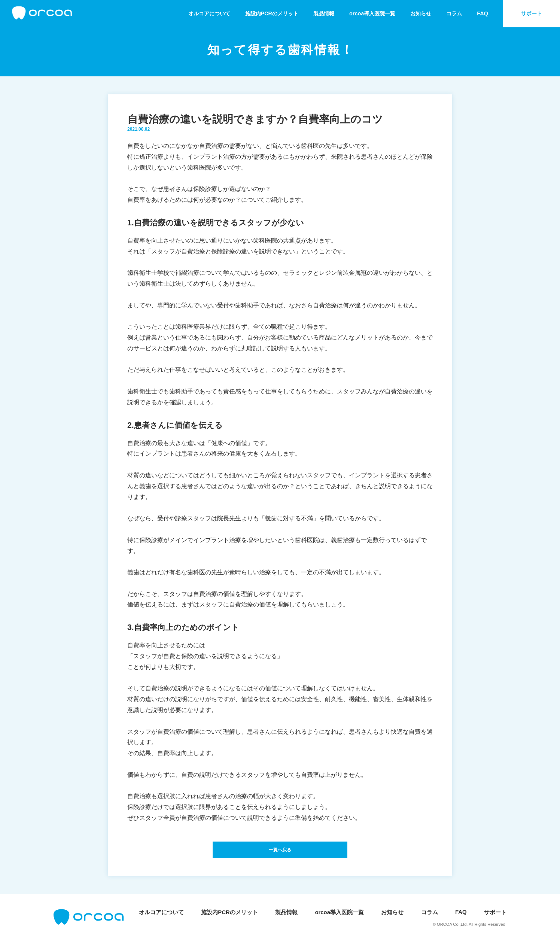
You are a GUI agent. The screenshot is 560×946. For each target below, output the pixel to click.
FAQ (481, 14)
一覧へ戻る (280, 852)
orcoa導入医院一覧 (367, 14)
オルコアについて (196, 14)
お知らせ (417, 14)
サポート (531, 13)
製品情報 (316, 14)
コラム (452, 14)
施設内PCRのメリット (261, 14)
